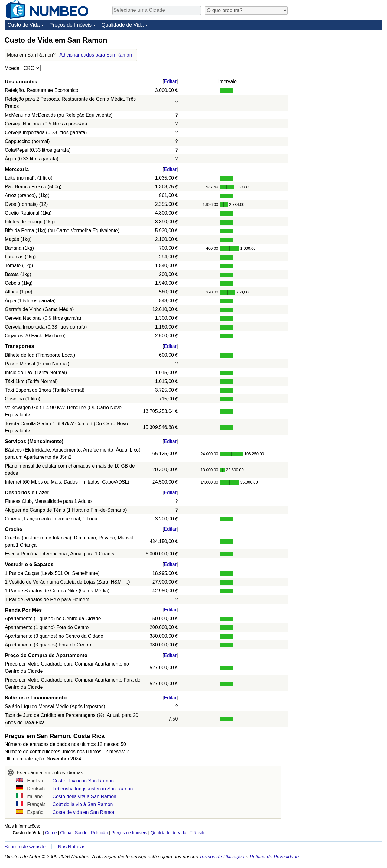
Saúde (81, 833)
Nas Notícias (72, 847)
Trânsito (198, 833)
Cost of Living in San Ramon (83, 781)
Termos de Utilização (222, 857)
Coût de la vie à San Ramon (83, 804)
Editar (170, 81)
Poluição (99, 833)
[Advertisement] (337, 73)
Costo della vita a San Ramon (84, 797)
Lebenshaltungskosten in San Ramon (93, 789)
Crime (51, 833)
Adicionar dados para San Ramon (96, 55)
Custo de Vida (24, 25)
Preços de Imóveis (70, 25)
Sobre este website (25, 847)
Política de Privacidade (274, 857)
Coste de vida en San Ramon (84, 812)
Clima (66, 833)
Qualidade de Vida (122, 25)
